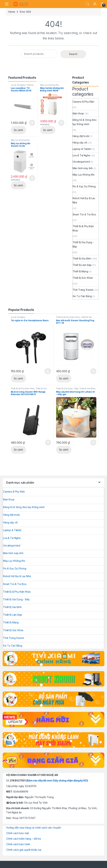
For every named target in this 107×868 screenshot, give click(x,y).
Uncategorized (81, 162)
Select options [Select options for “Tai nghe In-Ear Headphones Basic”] (48, 371)
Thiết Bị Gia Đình (82, 258)
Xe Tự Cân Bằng (82, 296)
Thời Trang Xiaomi (83, 290)
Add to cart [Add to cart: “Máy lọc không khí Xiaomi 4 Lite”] (32, 178)
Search (87, 4)
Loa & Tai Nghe (18, 85)
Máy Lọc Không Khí (49, 85)
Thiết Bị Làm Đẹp (82, 265)
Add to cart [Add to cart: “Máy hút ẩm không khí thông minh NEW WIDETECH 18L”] (61, 123)
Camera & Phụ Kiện (83, 102)
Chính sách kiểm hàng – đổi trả (24, 839)
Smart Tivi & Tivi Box (84, 214)
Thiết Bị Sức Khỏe (83, 278)
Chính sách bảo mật (17, 833)
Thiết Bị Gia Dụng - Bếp (83, 244)
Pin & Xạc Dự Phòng (84, 186)
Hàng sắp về (80, 142)
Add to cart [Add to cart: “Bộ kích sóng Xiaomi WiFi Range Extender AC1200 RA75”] (48, 443)
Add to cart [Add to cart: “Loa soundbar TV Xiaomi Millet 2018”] (32, 123)
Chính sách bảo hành (18, 844)
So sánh (18, 130)
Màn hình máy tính (83, 168)
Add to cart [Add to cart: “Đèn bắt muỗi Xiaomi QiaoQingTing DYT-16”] (93, 371)
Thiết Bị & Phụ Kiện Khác (83, 228)
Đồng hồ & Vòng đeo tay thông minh (85, 122)
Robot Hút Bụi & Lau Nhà (84, 200)
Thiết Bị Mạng (80, 271)
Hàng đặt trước (81, 136)
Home (12, 12)
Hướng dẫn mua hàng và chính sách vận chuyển (34, 828)
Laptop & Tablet (82, 149)
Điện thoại (78, 113)
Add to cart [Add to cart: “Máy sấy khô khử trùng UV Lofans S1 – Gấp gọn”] (93, 443)
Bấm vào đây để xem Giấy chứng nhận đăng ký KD (57, 780)
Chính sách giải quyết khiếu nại (24, 850)
